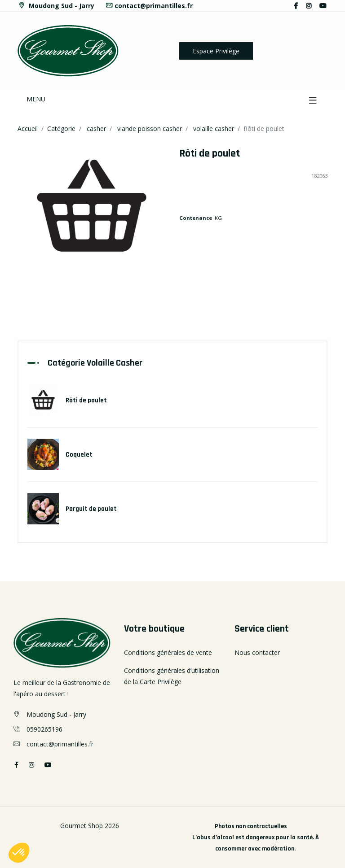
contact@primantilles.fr (149, 6)
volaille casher (214, 129)
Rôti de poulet (86, 400)
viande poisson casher (150, 129)
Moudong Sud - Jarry (56, 6)
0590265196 (44, 729)
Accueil (28, 129)
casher (96, 129)
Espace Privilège (216, 51)
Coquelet (79, 455)
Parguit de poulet (91, 509)
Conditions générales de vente (168, 652)
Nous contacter (257, 652)
